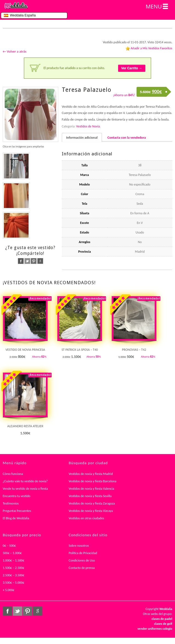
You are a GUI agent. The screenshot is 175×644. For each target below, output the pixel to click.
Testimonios (11, 503)
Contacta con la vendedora (127, 137)
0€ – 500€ (9, 546)
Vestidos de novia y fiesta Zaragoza (92, 503)
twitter (27, 261)
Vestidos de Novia (88, 126)
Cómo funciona (13, 474)
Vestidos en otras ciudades (86, 518)
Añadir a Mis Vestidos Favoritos (151, 48)
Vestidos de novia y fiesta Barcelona (93, 481)
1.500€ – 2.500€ (13, 568)
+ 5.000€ (9, 590)
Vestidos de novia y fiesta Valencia (91, 489)
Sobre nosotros (79, 546)
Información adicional (82, 137)
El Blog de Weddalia (16, 518)
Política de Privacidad (83, 553)
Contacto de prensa (82, 568)
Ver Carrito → (132, 68)
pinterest (34, 261)
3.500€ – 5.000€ (13, 583)
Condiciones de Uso (82, 560)
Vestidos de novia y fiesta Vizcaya (91, 511)
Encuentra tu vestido (16, 496)
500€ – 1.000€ (12, 553)
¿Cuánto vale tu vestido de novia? (25, 481)
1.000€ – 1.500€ (13, 560)
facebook (21, 261)
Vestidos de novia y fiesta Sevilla (90, 496)
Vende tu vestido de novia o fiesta (25, 489)
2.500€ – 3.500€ (13, 575)
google (40, 261)
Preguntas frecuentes (17, 511)
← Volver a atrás (15, 51)
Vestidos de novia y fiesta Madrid (91, 474)
